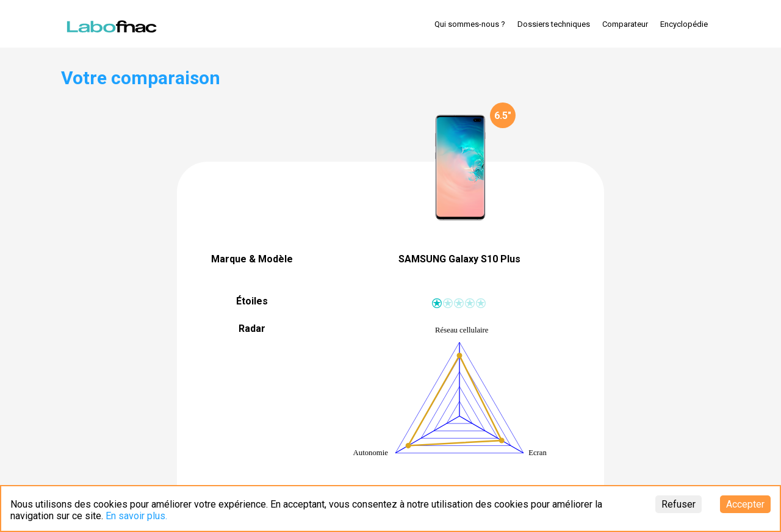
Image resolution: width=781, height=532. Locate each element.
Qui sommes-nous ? (470, 24)
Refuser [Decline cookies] (678, 504)
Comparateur (625, 24)
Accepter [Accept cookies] (745, 504)
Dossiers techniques (554, 24)
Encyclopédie (684, 24)
